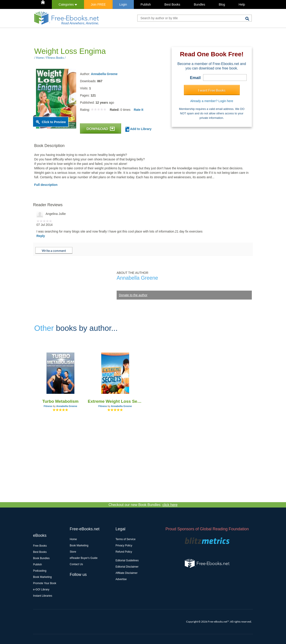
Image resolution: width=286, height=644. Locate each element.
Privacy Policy (124, 545)
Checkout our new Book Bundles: (143, 505)
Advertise (121, 579)
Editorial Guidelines (127, 560)
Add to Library (138, 129)
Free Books (40, 546)
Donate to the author (133, 295)
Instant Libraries (43, 596)
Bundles (199, 4)
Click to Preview (54, 122)
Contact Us (76, 564)
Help (242, 4)
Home (73, 539)
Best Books (172, 4)
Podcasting (40, 571)
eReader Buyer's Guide (84, 558)
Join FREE (98, 4)
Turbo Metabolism (60, 401)
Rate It (139, 110)
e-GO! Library (41, 589)
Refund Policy (124, 552)
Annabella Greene (104, 74)
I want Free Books (212, 90)
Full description (46, 185)
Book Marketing (42, 577)
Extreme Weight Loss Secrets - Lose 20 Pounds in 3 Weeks (115, 401)
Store (73, 552)
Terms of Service (125, 539)
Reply (41, 236)
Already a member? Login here (212, 101)
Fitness (48, 406)
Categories (68, 4)
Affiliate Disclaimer (126, 573)
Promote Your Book (45, 583)
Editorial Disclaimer (127, 567)
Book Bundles (41, 558)
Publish (146, 4)
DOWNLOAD (101, 129)
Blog (222, 4)
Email (195, 78)
